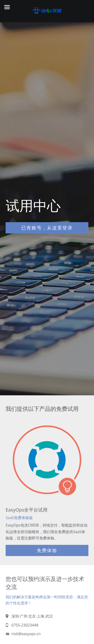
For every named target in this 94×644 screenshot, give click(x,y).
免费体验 (47, 552)
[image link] (47, 10)
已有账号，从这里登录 (47, 228)
